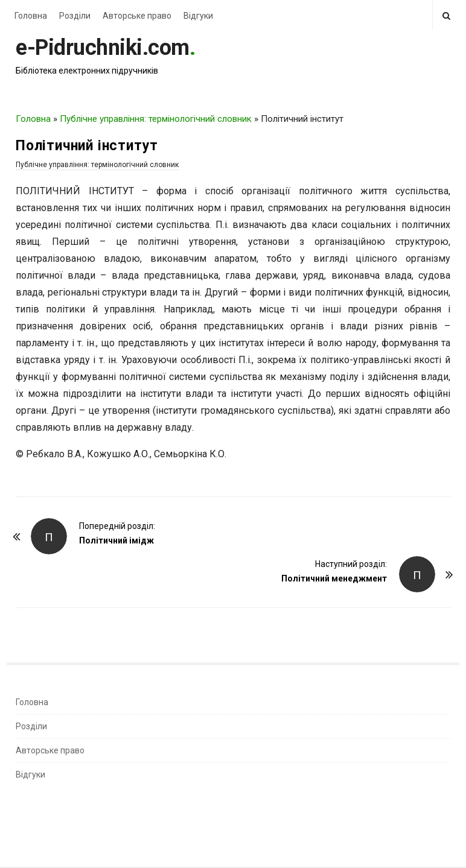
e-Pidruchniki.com (103, 48)
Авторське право (137, 16)
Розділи (75, 16)
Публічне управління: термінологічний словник (156, 119)
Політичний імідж (116, 540)
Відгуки (198, 16)
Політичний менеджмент (334, 578)
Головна (31, 16)
